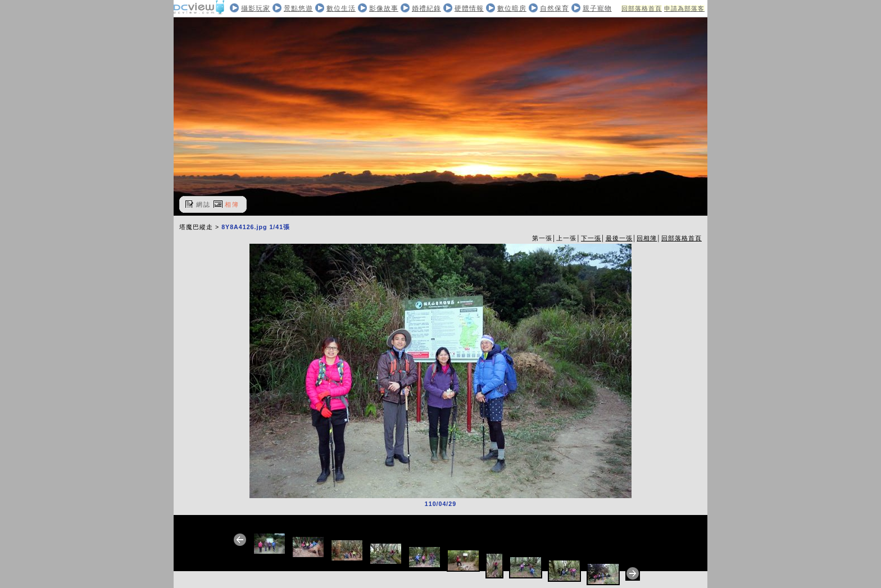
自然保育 (555, 8)
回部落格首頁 (642, 8)
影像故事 (384, 8)
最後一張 (619, 238)
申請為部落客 (684, 8)
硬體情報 (469, 8)
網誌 (203, 204)
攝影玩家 (256, 8)
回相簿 (647, 238)
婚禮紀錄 (426, 8)
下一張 (591, 238)
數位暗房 (512, 8)
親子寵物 (597, 8)
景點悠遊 (298, 8)
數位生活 (341, 8)
